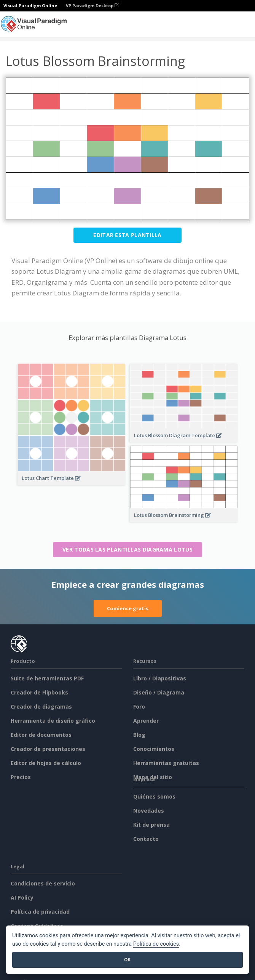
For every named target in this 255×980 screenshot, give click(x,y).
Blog (139, 735)
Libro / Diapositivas (160, 678)
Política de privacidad (40, 912)
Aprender (146, 721)
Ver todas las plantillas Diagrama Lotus (127, 549)
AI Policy (22, 897)
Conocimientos (154, 749)
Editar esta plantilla (127, 235)
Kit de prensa (151, 825)
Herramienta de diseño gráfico (53, 721)
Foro (139, 707)
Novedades (149, 811)
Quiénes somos (154, 796)
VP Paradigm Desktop (92, 6)
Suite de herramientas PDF (47, 678)
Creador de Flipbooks (39, 692)
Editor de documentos (41, 735)
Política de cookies (156, 944)
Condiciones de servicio (43, 883)
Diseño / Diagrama (159, 692)
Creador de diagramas (41, 707)
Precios (21, 777)
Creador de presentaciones (48, 749)
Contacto (146, 839)
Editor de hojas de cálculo (46, 763)
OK (127, 960)
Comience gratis (128, 608)
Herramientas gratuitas (166, 763)
